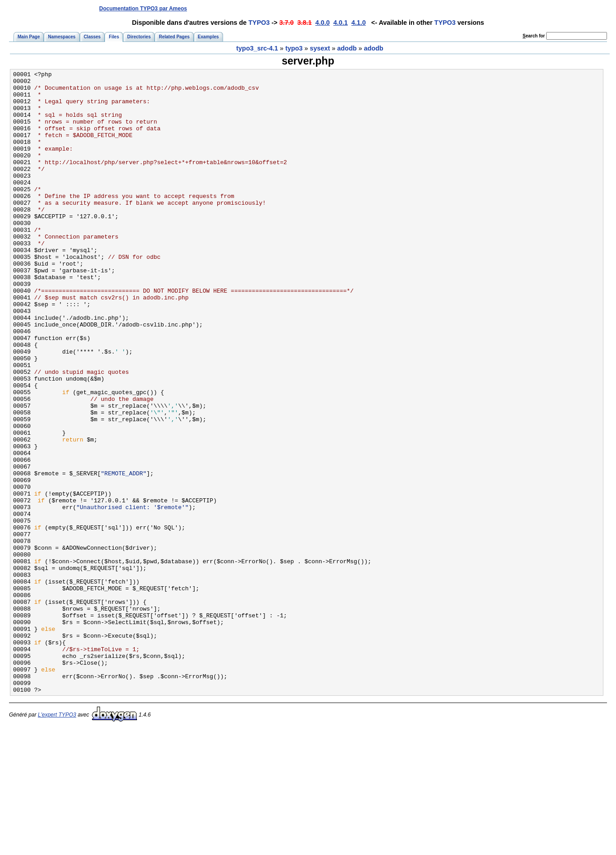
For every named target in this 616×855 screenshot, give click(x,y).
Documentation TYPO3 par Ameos (143, 9)
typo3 (294, 48)
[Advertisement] (442, 8)
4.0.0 (323, 23)
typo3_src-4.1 (257, 48)
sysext (320, 48)
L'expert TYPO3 (57, 839)
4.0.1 (341, 23)
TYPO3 (259, 23)
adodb (347, 48)
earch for (534, 36)
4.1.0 (359, 23)
